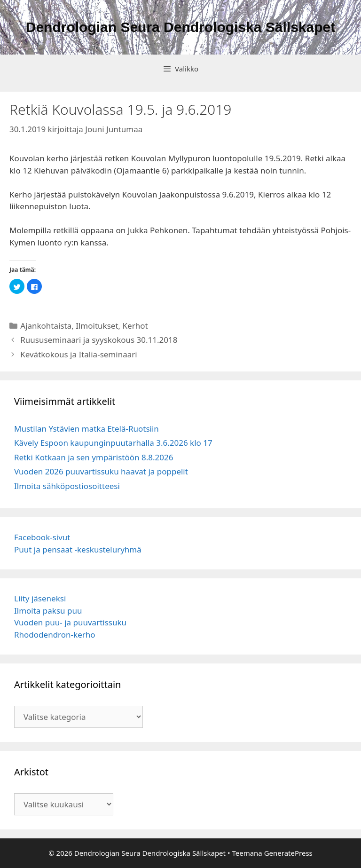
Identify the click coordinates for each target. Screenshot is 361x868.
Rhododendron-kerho (55, 635)
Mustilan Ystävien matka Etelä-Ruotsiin (86, 429)
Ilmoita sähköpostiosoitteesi (67, 486)
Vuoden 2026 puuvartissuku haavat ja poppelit (101, 471)
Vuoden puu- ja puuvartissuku (70, 622)
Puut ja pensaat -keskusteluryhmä (78, 549)
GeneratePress (288, 853)
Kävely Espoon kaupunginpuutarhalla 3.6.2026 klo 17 (113, 443)
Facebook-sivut (42, 537)
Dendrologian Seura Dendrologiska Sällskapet (181, 27)
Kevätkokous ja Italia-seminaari (78, 354)
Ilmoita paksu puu (48, 611)
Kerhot (135, 326)
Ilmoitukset (97, 326)
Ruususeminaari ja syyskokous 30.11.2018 (99, 340)
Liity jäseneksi (40, 598)
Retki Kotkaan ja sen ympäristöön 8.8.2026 (94, 457)
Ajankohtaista (46, 326)
